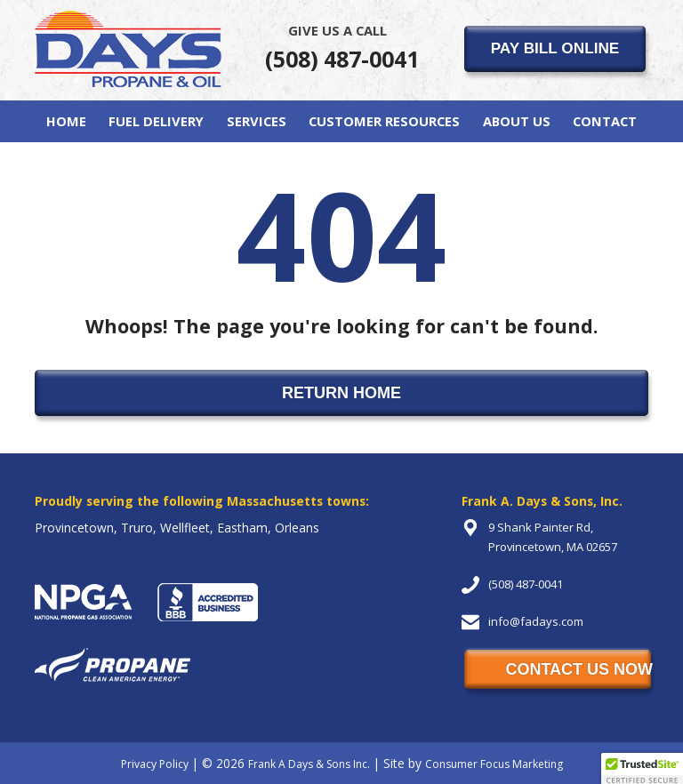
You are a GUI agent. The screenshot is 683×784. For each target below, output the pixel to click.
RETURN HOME (341, 393)
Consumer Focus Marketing (494, 764)
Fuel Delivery (156, 121)
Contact (605, 121)
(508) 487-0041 (342, 47)
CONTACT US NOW (578, 669)
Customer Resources (384, 121)
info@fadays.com (536, 621)
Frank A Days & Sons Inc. (309, 764)
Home (66, 121)
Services (257, 121)
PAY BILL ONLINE (555, 48)
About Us (517, 121)
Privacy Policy (155, 764)
